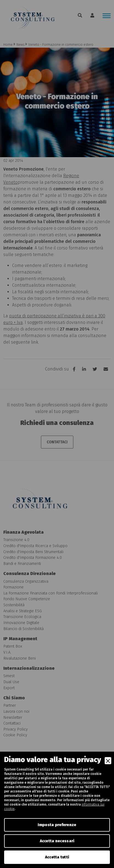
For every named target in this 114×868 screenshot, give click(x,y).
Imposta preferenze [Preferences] (57, 825)
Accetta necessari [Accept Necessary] (57, 841)
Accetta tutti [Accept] (57, 857)
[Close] (108, 761)
